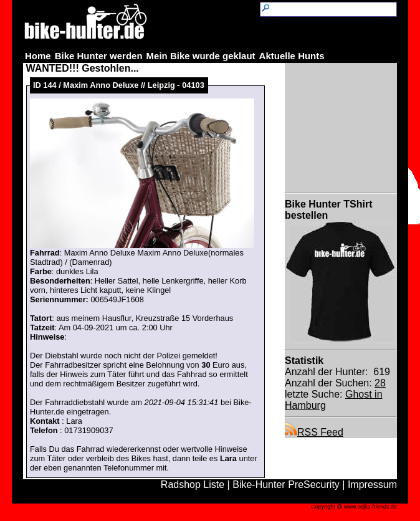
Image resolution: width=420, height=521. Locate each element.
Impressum (372, 485)
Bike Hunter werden (99, 56)
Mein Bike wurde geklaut (201, 56)
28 (380, 383)
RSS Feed (314, 432)
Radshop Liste (193, 485)
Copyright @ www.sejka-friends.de (354, 507)
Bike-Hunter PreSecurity (286, 485)
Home (38, 56)
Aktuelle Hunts (292, 56)
